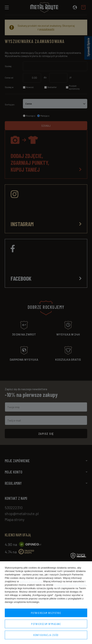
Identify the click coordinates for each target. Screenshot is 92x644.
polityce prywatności (31, 581)
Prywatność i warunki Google (70, 585)
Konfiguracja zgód (46, 635)
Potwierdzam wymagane (46, 624)
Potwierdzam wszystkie (46, 613)
